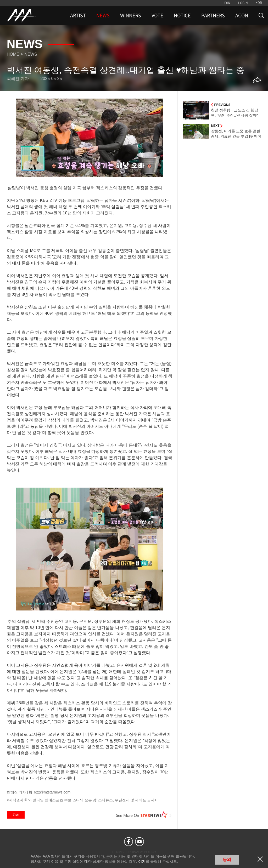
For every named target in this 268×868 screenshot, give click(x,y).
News (31, 54)
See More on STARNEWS (144, 815)
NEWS (103, 15)
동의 (227, 860)
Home (13, 54)
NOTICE (182, 15)
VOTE (157, 15)
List (16, 815)
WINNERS (131, 15)
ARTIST (78, 15)
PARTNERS (213, 15)
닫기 (260, 859)
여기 (142, 861)
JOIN (227, 3)
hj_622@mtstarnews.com (50, 792)
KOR (259, 3)
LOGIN (243, 3)
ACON (242, 15)
